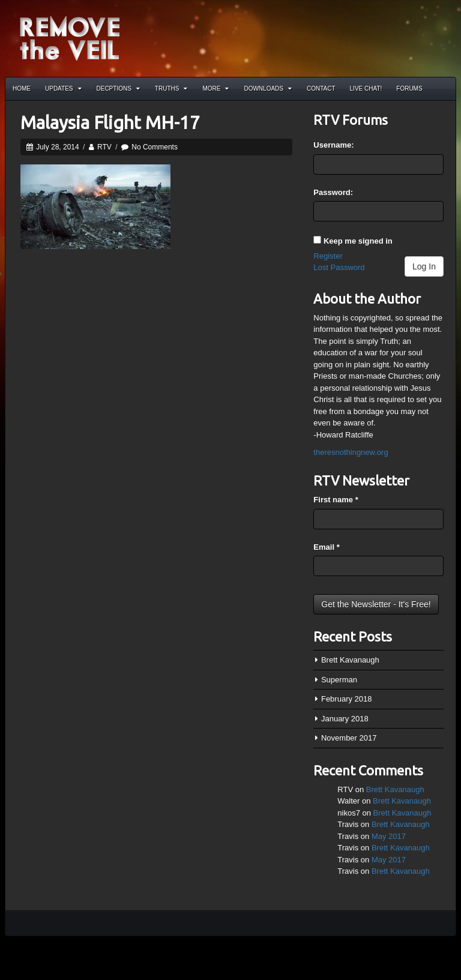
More (215, 89)
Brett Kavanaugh (350, 660)
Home (22, 89)
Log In (424, 266)
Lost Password (339, 267)
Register (328, 256)
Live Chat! (366, 89)
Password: (333, 192)
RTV (104, 147)
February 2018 (347, 699)
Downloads (268, 89)
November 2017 (349, 738)
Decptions (118, 89)
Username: (333, 145)
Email (326, 547)
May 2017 (389, 836)
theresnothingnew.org (351, 452)
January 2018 (345, 719)
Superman (339, 680)
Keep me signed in (358, 241)
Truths (171, 89)
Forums (409, 89)
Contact (321, 89)
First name (336, 500)
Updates (63, 89)
